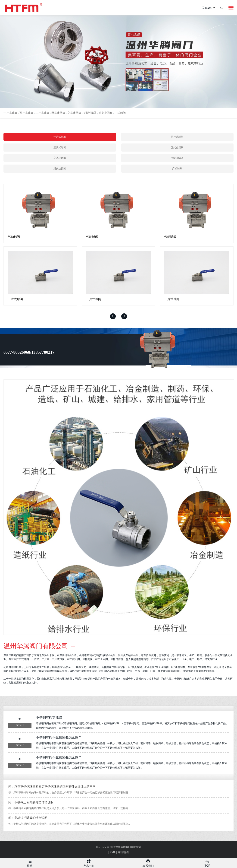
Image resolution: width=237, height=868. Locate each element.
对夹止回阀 (106, 113)
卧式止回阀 (58, 113)
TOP (207, 863)
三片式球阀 (42, 113)
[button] (113, 316)
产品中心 (89, 863)
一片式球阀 (10, 113)
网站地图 (123, 852)
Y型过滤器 (90, 113)
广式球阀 (120, 113)
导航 (30, 863)
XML (112, 852)
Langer (204, 8)
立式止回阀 (74, 113)
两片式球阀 (26, 113)
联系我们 (148, 863)
